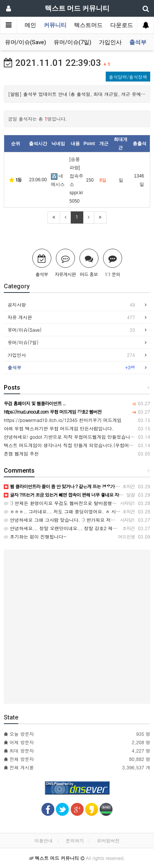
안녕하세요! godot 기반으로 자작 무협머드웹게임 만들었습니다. (70, 437)
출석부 (138, 42)
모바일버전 (108, 840)
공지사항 (71, 305)
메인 (30, 25)
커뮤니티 (55, 25)
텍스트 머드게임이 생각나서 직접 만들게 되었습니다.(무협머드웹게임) (76, 445)
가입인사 (110, 42)
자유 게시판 (71, 317)
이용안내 (43, 840)
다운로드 (122, 25)
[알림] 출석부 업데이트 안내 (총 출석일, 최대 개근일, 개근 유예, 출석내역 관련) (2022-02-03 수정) (77, 94)
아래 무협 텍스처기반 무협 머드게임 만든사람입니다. (59, 428)
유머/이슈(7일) (72, 42)
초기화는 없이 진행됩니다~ (35, 536)
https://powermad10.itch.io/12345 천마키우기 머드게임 (63, 420)
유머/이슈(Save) (25, 42)
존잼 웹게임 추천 (21, 453)
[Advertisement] (77, 627)
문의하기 (75, 840)
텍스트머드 (88, 25)
